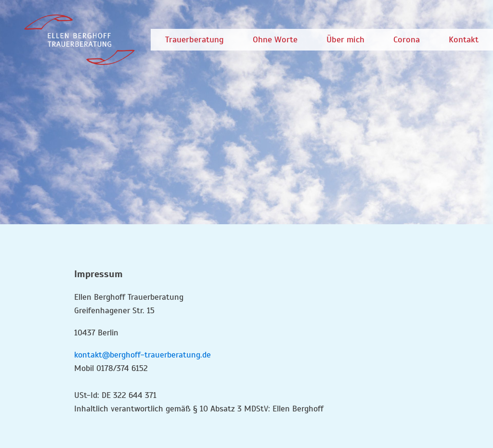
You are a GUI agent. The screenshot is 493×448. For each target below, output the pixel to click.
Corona (407, 39)
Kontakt (464, 39)
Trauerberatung (195, 39)
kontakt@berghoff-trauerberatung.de (143, 355)
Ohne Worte (275, 39)
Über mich (345, 39)
